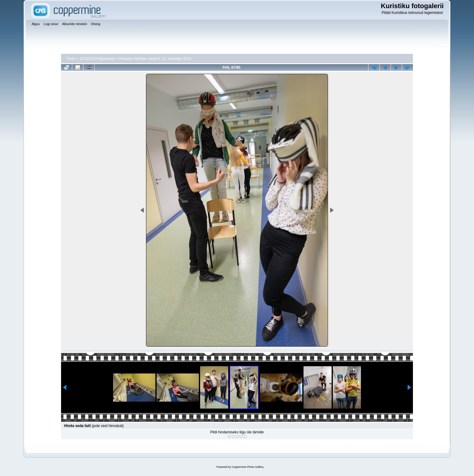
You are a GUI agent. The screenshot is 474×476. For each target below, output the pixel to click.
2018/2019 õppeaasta (97, 59)
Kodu (71, 59)
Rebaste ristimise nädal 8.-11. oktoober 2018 (155, 59)
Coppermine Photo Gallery (248, 467)
